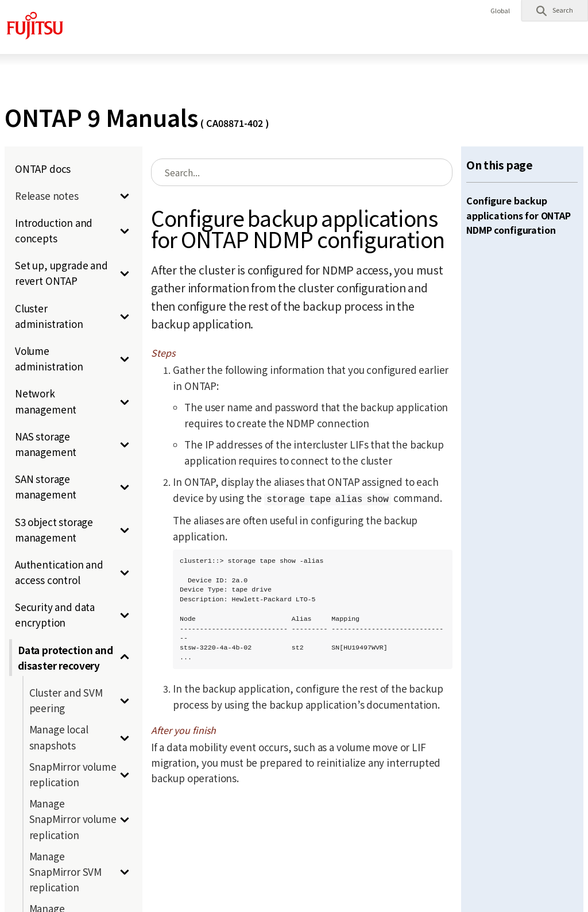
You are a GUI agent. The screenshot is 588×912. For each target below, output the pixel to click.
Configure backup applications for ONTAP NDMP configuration (518, 215)
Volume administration (49, 358)
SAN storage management (46, 486)
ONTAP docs (43, 169)
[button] (555, 10)
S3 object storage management (54, 530)
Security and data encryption (55, 615)
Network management (46, 401)
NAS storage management (46, 444)
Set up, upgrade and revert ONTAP (61, 273)
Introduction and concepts (54, 230)
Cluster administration (49, 316)
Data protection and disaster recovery (65, 658)
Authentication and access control (59, 572)
